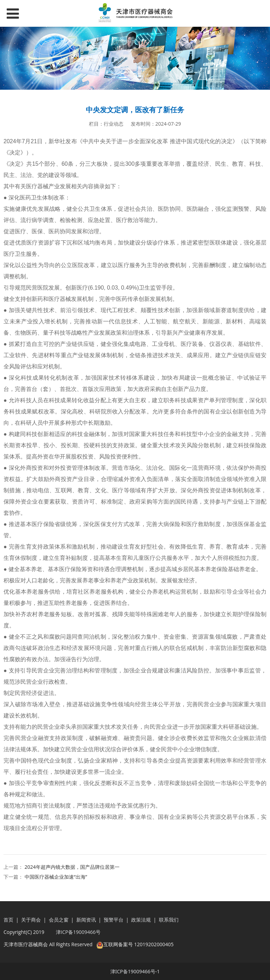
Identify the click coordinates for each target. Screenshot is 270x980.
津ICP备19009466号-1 (135, 971)
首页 (8, 920)
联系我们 (169, 920)
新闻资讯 (86, 920)
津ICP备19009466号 (78, 932)
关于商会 (32, 920)
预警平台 (114, 920)
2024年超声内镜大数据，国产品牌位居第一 (72, 867)
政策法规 (141, 920)
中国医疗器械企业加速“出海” (56, 877)
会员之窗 (59, 920)
